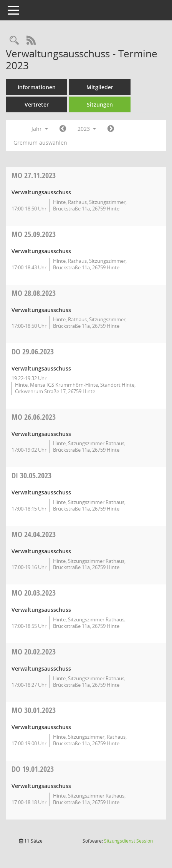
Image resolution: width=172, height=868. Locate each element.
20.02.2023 (34, 652)
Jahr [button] (40, 129)
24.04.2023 (34, 534)
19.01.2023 (33, 769)
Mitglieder (100, 87)
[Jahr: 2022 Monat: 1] (63, 129)
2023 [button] (87, 129)
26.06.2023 (34, 417)
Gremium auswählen (40, 143)
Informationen (37, 87)
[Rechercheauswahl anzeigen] (14, 41)
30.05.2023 (31, 475)
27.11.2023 (34, 175)
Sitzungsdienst (128, 841)
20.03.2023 (34, 593)
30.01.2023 (34, 710)
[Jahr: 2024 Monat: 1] (111, 129)
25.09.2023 (34, 234)
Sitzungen (100, 104)
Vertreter (37, 104)
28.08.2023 (34, 293)
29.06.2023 (33, 351)
